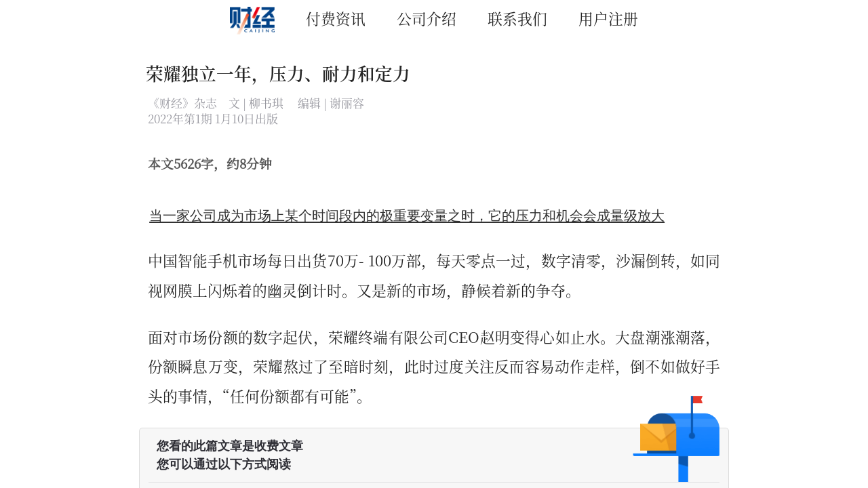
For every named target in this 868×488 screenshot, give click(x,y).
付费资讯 (336, 18)
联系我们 (517, 18)
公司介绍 (427, 18)
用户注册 (608, 18)
